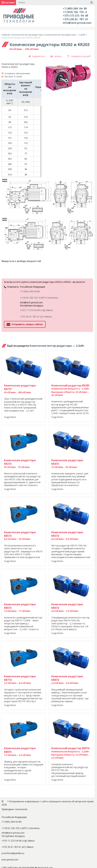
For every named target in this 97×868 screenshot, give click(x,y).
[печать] (56, 56)
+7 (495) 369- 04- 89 (75, 9)
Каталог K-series (13, 76)
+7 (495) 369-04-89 (30, 291)
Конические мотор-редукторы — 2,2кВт (65, 35)
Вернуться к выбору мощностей (21, 261)
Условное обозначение (17, 73)
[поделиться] (37, 56)
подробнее (10, 417)
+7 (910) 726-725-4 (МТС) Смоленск (39, 298)
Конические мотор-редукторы (27, 35)
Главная (6, 35)
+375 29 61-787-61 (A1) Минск (36, 317)
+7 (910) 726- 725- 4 (75, 12)
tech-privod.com (10, 860)
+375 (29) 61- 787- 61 (75, 19)
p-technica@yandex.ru (13, 853)
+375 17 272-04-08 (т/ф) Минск (37, 310)
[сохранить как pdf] (79, 56)
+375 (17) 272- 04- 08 (75, 16)
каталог (8, 2)
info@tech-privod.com (77, 23)
